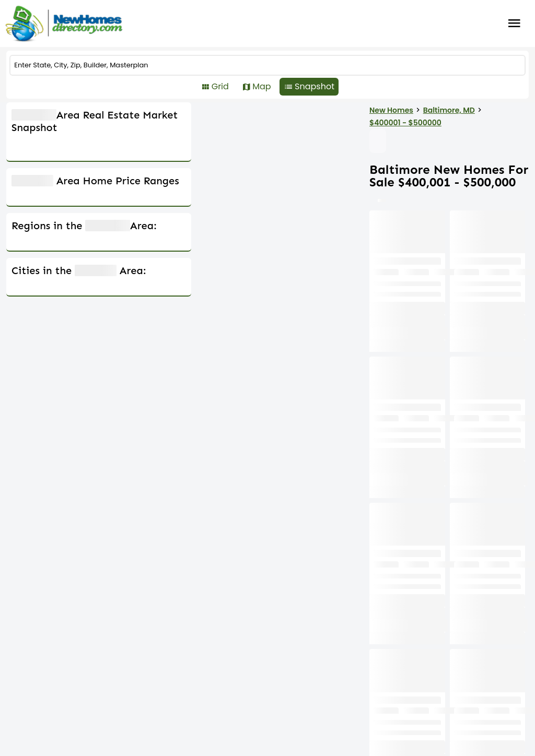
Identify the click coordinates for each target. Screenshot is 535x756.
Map (293, 86)
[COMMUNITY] (267, 65)
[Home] (64, 23)
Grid (252, 86)
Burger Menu (514, 23)
